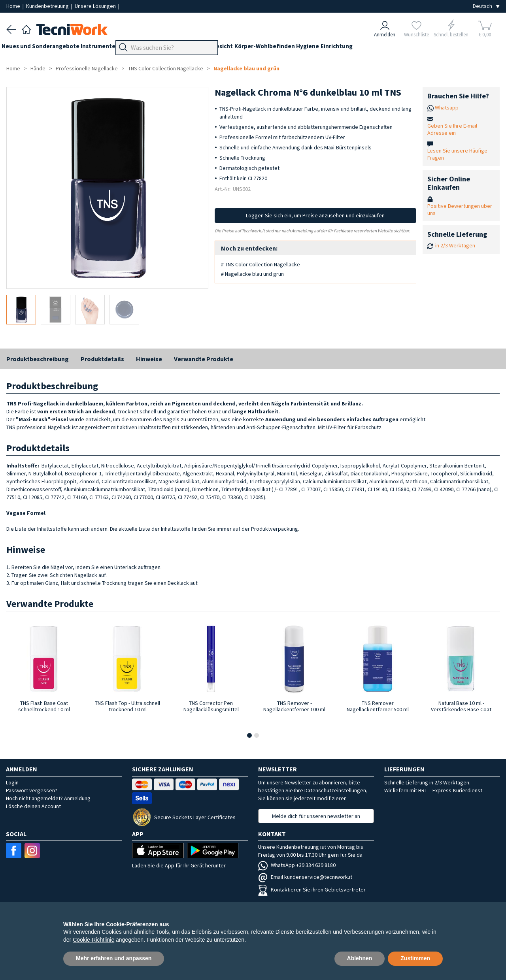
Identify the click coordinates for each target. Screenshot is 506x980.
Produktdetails (102, 359)
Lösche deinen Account (33, 806)
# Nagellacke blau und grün (252, 274)
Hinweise (149, 359)
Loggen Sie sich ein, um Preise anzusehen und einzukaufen (315, 215)
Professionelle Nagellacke (87, 68)
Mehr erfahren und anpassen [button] (114, 958)
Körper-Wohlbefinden (303, 48)
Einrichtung (385, 48)
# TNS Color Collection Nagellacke (261, 264)
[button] (249, 735)
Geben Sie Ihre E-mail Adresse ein (452, 129)
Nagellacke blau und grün (246, 68)
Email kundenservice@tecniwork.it (305, 877)
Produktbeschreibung (38, 359)
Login (12, 782)
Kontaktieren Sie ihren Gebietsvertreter (312, 890)
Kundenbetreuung (48, 6)
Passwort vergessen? (32, 790)
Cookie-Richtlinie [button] (93, 940)
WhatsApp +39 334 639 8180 (297, 865)
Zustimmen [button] (415, 958)
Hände (230, 48)
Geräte (142, 48)
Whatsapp (447, 107)
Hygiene (351, 48)
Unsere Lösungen (96, 6)
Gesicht (256, 48)
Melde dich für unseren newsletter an (316, 816)
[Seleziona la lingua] (486, 6)
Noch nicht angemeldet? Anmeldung (48, 798)
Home (14, 6)
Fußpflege (172, 48)
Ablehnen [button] (360, 958)
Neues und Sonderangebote (45, 48)
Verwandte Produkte (204, 359)
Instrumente (108, 48)
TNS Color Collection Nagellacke (166, 68)
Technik (204, 48)
